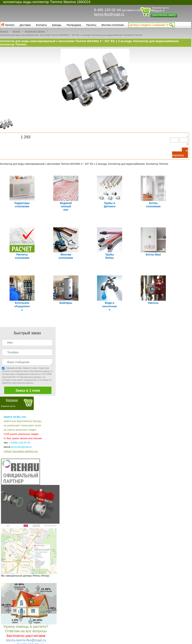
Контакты (41, 25)
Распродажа (74, 25)
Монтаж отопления (113, 25)
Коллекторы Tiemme (35, 31)
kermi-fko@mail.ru (109, 14)
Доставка (25, 25)
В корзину (180, 153)
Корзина (12, 396)
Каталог (10, 25)
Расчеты (91, 25)
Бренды (57, 25)
